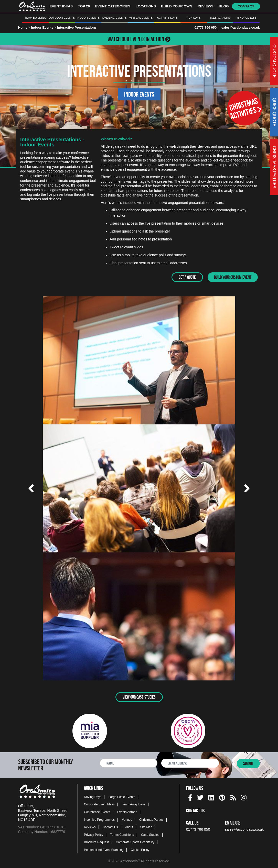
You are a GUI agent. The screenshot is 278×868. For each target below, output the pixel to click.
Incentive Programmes (99, 819)
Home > (24, 27)
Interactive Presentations (77, 27)
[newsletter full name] (129, 763)
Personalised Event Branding (104, 849)
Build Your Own (177, 6)
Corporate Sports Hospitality (135, 842)
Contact (246, 6)
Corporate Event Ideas (99, 804)
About (129, 827)
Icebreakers (220, 18)
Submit (248, 763)
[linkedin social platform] (211, 796)
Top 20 (84, 6)
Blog (224, 6)
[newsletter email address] (190, 763)
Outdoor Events (62, 18)
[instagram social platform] (244, 796)
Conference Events (97, 812)
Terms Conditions (122, 834)
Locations (146, 6)
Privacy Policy (94, 834)
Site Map (146, 827)
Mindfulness (247, 18)
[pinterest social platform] (222, 796)
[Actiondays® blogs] (233, 796)
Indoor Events (88, 18)
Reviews (205, 6)
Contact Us (110, 827)
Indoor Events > (44, 27)
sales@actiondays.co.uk (241, 27)
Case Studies (150, 834)
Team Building (35, 18)
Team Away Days (134, 804)
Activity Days (167, 18)
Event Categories (113, 6)
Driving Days (93, 796)
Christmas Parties (151, 819)
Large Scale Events (122, 796)
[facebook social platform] (190, 796)
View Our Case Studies (139, 696)
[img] (190, 797)
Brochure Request (96, 842)
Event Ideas (61, 6)
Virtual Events (141, 18)
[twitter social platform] (200, 796)
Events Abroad (127, 812)
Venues (127, 819)
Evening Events (115, 18)
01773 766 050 (205, 27)
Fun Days (194, 18)
